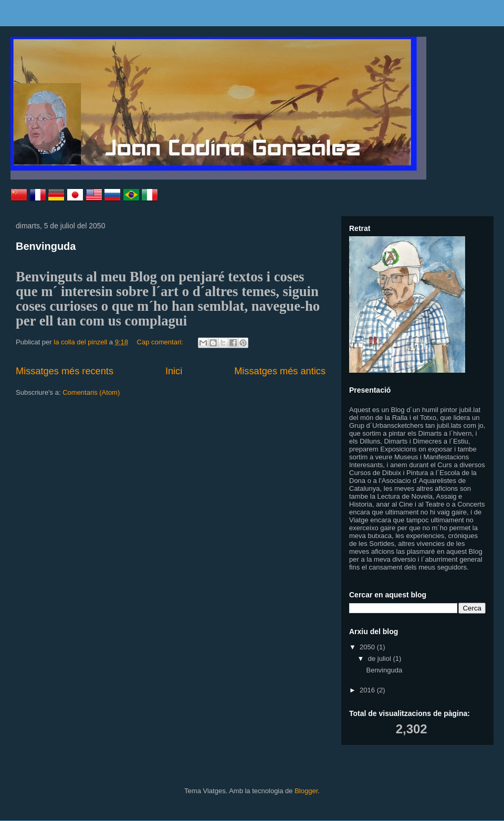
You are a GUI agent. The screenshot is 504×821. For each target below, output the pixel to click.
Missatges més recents (65, 371)
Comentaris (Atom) (91, 392)
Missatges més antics (280, 371)
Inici (174, 371)
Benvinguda (46, 246)
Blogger (306, 791)
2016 (368, 690)
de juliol (381, 659)
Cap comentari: (161, 342)
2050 (368, 647)
